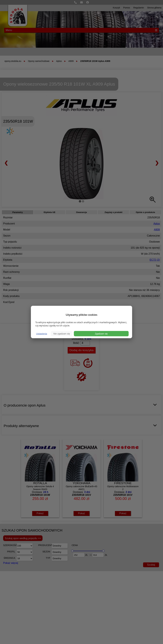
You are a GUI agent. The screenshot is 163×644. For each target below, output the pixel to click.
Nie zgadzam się (62, 334)
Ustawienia (42, 334)
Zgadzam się (101, 334)
